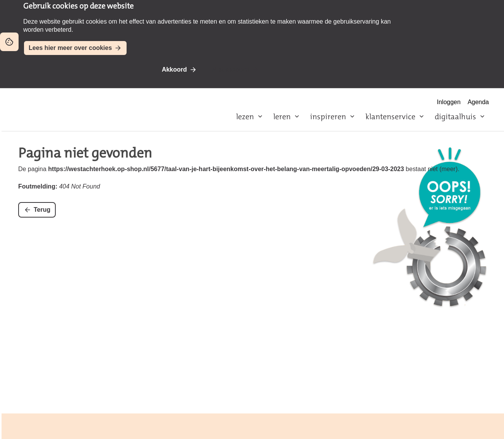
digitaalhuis (455, 117)
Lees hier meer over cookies (70, 48)
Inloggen (449, 102)
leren (282, 117)
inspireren (328, 117)
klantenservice (390, 117)
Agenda (478, 102)
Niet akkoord (231, 69)
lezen (245, 117)
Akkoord (174, 69)
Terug (42, 210)
